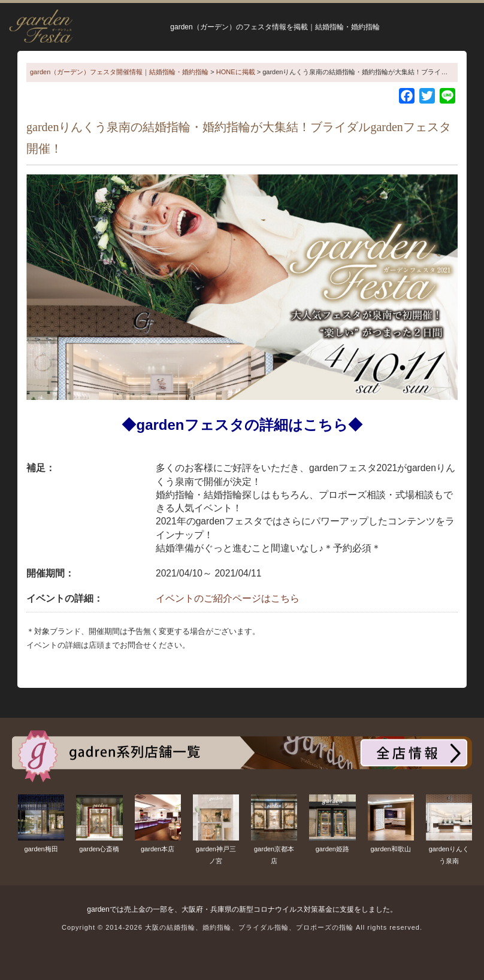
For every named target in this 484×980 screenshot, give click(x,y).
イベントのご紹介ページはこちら (228, 598)
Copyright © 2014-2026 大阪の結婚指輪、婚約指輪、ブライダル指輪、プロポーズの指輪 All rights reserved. (242, 927)
